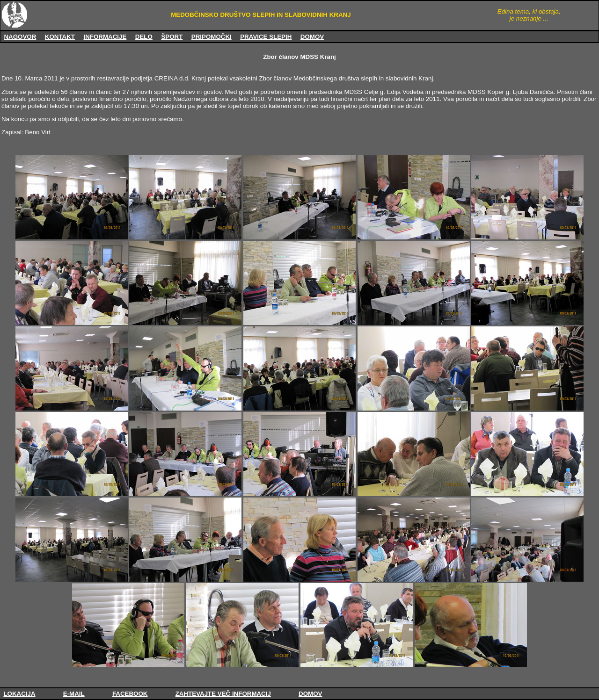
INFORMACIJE (105, 37)
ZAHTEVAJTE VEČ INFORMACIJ (223, 694)
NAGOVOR (20, 37)
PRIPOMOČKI (212, 37)
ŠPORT (172, 37)
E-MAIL (74, 694)
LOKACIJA (19, 694)
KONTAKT (60, 37)
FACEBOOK (130, 694)
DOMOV (312, 37)
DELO (144, 37)
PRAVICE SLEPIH (266, 37)
